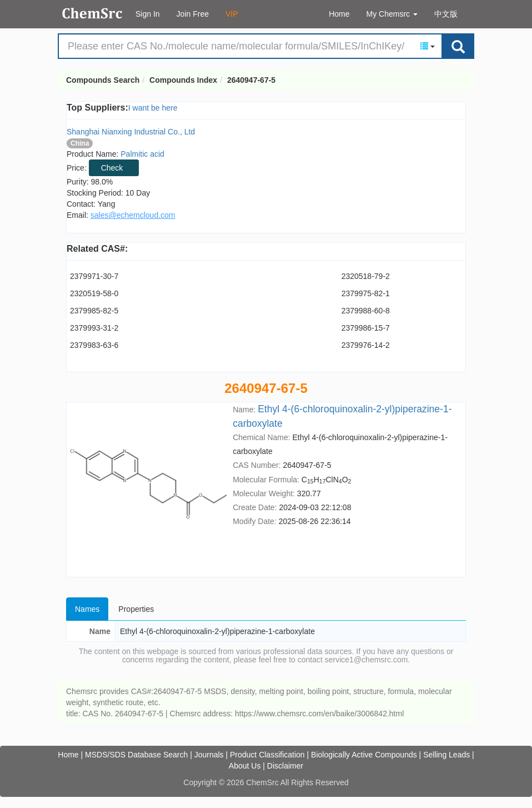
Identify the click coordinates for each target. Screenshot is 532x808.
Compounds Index (183, 80)
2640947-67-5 (251, 80)
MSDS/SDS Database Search (136, 755)
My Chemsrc (392, 14)
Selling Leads (446, 755)
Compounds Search (92, 13)
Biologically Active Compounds (364, 755)
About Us (245, 766)
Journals (209, 755)
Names (87, 609)
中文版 (446, 14)
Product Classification (267, 755)
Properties (136, 609)
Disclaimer (285, 766)
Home (339, 14)
